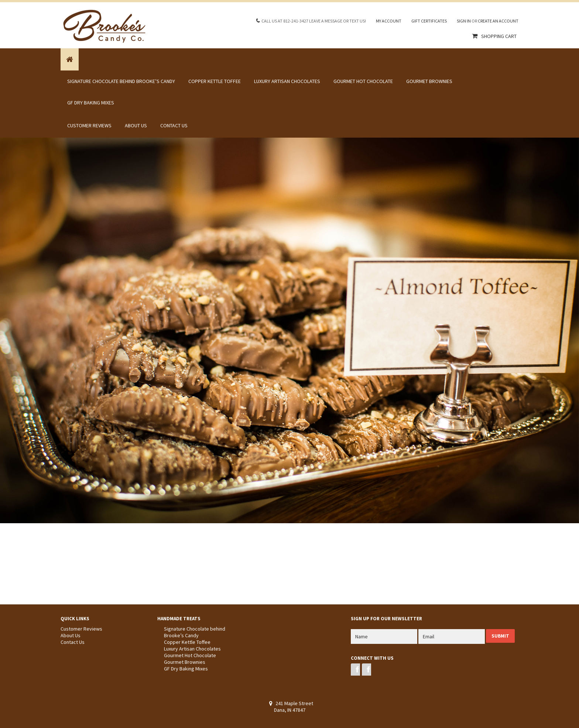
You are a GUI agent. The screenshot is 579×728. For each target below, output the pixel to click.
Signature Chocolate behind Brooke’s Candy (121, 81)
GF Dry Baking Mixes (91, 103)
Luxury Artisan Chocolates (287, 81)
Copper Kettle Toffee (215, 81)
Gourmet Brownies (429, 81)
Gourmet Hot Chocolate (363, 81)
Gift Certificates (429, 21)
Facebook (355, 670)
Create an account (498, 21)
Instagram (366, 670)
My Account (389, 21)
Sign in (464, 21)
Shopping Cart (499, 36)
